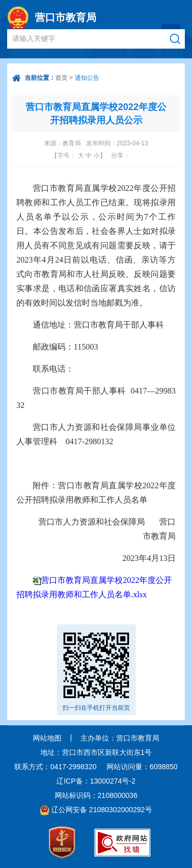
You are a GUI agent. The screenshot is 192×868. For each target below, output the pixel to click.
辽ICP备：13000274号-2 (96, 781)
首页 (61, 78)
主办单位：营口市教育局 (120, 738)
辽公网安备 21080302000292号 (102, 810)
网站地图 (47, 738)
